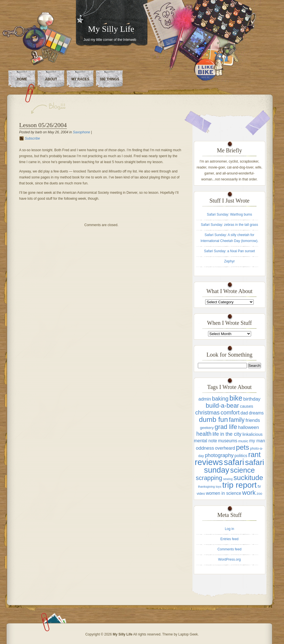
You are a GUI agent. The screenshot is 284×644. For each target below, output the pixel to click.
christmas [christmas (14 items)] (207, 413)
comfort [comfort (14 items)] (230, 413)
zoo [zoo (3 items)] (259, 494)
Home (22, 79)
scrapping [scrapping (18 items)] (209, 478)
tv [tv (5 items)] (259, 486)
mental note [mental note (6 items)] (205, 441)
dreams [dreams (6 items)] (256, 413)
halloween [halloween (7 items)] (249, 427)
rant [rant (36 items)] (255, 454)
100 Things (110, 79)
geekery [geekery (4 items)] (207, 428)
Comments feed (229, 549)
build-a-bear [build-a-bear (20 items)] (222, 406)
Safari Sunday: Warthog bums (230, 214)
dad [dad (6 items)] (244, 413)
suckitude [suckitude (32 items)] (248, 478)
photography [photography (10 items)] (219, 455)
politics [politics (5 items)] (241, 456)
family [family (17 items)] (237, 420)
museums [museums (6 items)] (228, 441)
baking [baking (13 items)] (220, 399)
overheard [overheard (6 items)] (225, 448)
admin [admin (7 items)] (205, 399)
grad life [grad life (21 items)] (226, 427)
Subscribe (32, 138)
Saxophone (81, 132)
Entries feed (229, 539)
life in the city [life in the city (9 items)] (227, 434)
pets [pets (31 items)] (243, 447)
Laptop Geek (188, 634)
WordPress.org (230, 559)
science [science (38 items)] (242, 470)
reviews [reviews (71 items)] (209, 462)
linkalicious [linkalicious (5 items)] (252, 434)
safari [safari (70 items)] (234, 462)
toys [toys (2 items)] (219, 487)
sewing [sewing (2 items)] (228, 479)
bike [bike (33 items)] (236, 398)
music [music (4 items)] (243, 441)
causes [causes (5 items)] (247, 406)
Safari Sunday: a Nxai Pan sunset (229, 251)
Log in (229, 529)
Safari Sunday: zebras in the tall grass (229, 225)
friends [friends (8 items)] (253, 420)
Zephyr (229, 261)
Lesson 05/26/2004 (43, 125)
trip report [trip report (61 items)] (239, 485)
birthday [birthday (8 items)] (252, 399)
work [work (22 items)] (249, 493)
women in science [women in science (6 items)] (224, 493)
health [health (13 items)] (204, 434)
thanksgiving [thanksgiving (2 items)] (206, 487)
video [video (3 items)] (201, 494)
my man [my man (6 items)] (257, 441)
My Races (80, 79)
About (51, 79)
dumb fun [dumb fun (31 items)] (213, 419)
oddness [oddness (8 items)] (205, 448)
